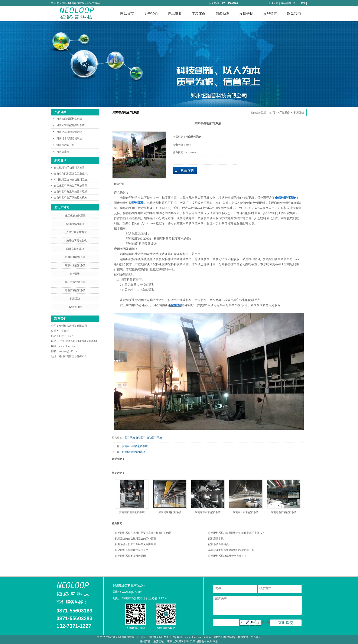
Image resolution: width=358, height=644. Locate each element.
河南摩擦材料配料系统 (208, 512)
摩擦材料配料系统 (75, 265)
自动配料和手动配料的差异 (69, 168)
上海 (175, 641)
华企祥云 (256, 637)
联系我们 (294, 14)
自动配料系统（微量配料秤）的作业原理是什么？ (236, 533)
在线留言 (270, 14)
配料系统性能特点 (218, 544)
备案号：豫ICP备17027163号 (220, 637)
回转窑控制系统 (75, 249)
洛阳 (198, 641)
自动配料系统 (75, 307)
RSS (296, 3)
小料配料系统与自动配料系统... (72, 180)
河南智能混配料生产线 (69, 119)
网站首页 (127, 14)
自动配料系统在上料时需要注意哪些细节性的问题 (143, 533)
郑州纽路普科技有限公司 (73, 326)
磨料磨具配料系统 (75, 257)
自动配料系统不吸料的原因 (130, 556)
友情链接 (246, 14)
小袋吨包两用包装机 (75, 241)
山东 (204, 641)
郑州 (187, 641)
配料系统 (75, 299)
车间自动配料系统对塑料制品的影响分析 (231, 550)
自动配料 (75, 274)
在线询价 (185, 170)
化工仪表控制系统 (75, 216)
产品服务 (175, 14)
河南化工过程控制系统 (69, 132)
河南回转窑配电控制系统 (71, 125)
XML (303, 3)
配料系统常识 (216, 539)
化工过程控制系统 (75, 282)
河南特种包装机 (65, 145)
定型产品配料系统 (75, 290)
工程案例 (199, 14)
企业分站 (273, 3)
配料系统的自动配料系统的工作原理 (136, 539)
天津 (192, 641)
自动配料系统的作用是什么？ (132, 550)
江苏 (169, 641)
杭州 (210, 641)
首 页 (272, 112)
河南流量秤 (63, 152)
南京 (215, 641)
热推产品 (145, 641)
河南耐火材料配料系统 (135, 446)
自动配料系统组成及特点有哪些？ (227, 556)
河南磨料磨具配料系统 (132, 512)
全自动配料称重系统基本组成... (72, 192)
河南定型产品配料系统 (284, 512)
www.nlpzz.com (67, 346)
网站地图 (286, 3)
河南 (181, 641)
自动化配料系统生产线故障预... (72, 186)
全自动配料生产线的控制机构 (71, 197)
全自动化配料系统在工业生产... (72, 174)
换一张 (266, 622)
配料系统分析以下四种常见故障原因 (136, 544)
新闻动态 (222, 14)
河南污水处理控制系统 (69, 138)
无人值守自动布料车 (75, 232)
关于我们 (151, 14)
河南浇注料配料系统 (134, 452)
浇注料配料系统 (75, 224)
